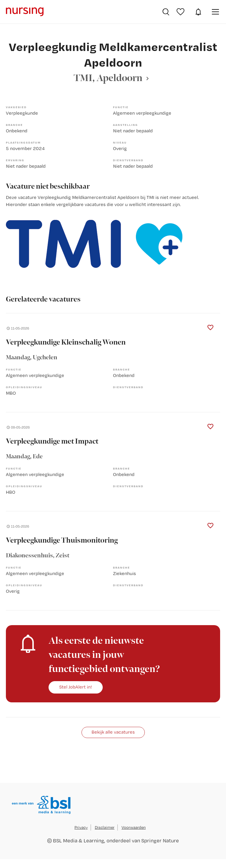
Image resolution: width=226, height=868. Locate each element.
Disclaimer (105, 827)
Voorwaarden (134, 827)
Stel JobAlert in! (76, 687)
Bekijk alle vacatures (113, 732)
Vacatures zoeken (166, 12)
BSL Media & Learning (79, 840)
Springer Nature (160, 840)
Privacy (81, 827)
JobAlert (198, 12)
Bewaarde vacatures (181, 12)
